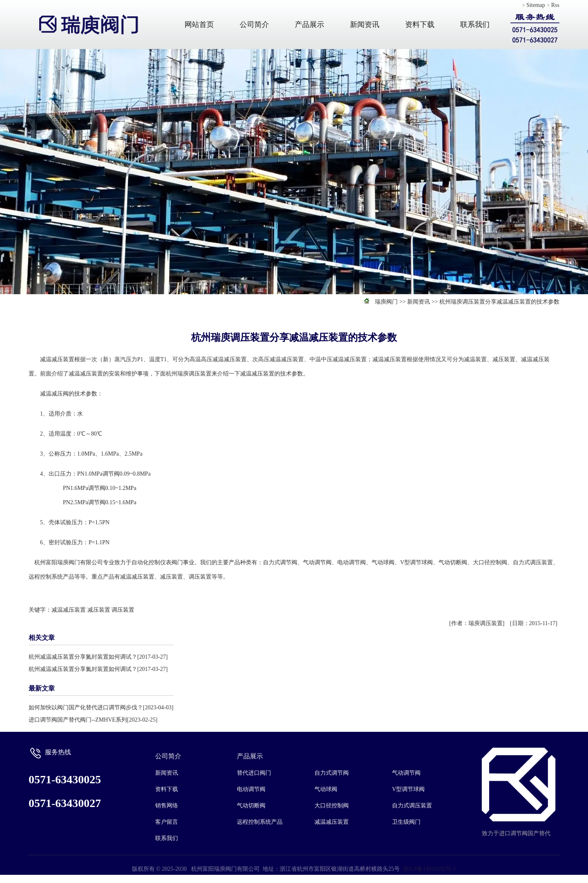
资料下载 (420, 25)
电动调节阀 (251, 789)
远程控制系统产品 (260, 822)
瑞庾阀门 (386, 302)
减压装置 (99, 610)
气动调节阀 (406, 773)
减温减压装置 (69, 610)
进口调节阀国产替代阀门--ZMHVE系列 (78, 720)
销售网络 (167, 806)
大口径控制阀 (332, 806)
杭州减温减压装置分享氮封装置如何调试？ (83, 657)
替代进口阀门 (254, 773)
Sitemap (536, 5)
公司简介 (254, 25)
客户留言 (167, 822)
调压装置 (123, 610)
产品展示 (310, 25)
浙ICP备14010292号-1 (429, 869)
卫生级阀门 (406, 822)
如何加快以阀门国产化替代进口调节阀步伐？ (86, 708)
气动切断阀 (251, 806)
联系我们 (475, 25)
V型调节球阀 (408, 789)
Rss (555, 5)
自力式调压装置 (412, 806)
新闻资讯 (365, 25)
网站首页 (199, 25)
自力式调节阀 (332, 773)
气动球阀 (326, 789)
